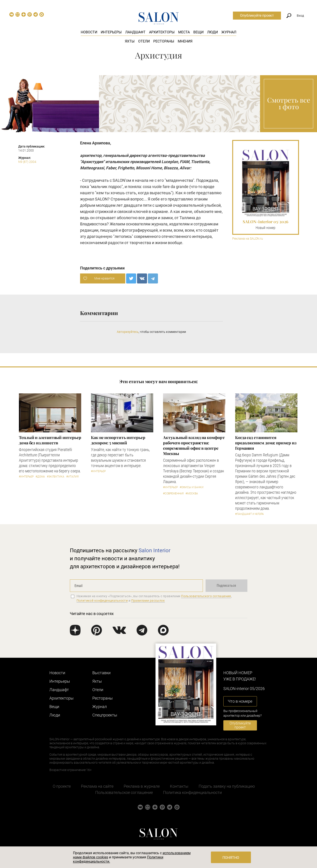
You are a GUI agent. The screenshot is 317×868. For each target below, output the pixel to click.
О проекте (62, 786)
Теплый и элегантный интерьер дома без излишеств (50, 440)
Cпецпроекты (105, 715)
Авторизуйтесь (128, 332)
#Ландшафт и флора (249, 514)
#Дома (40, 477)
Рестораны (164, 41)
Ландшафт (135, 32)
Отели (144, 41)
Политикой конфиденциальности (102, 601)
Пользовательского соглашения (206, 596)
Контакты (179, 786)
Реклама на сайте (97, 786)
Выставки (101, 673)
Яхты (130, 41)
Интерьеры (111, 32)
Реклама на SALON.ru (248, 239)
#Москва (192, 494)
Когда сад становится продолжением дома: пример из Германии (266, 443)
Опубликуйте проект (257, 15)
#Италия (72, 477)
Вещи (198, 32)
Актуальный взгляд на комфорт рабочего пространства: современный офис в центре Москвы (194, 445)
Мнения (185, 41)
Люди (212, 32)
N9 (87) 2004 (27, 162)
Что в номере (240, 701)
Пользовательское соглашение (124, 792)
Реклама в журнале (142, 786)
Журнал (229, 32)
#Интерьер (26, 477)
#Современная (173, 494)
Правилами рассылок (148, 601)
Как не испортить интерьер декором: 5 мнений (118, 440)
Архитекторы (162, 32)
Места (184, 32)
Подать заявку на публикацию (227, 786)
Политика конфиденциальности (192, 792)
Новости (89, 32)
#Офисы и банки (192, 487)
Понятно (231, 858)
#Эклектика (56, 477)
